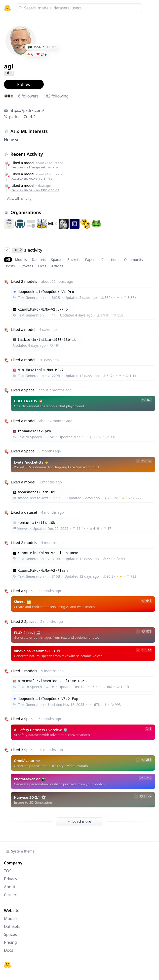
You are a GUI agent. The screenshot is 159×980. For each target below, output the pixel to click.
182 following (56, 96)
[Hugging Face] (7, 965)
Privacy (11, 879)
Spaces (57, 260)
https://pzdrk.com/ (27, 110)
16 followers (27, 96)
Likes (42, 266)
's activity (23, 250)
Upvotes (26, 266)
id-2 (32, 117)
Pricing (10, 942)
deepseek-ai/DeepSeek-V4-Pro (35, 168)
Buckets (74, 260)
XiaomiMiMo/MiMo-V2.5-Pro (32, 179)
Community (134, 260)
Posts (10, 266)
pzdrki (15, 117)
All (8, 260)
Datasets (39, 260)
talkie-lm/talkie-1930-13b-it (35, 190)
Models (21, 260)
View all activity (19, 199)
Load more (79, 821)
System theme (20, 851)
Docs (9, 950)
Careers (11, 895)
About (10, 887)
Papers (91, 260)
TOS (8, 871)
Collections (110, 260)
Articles (57, 266)
